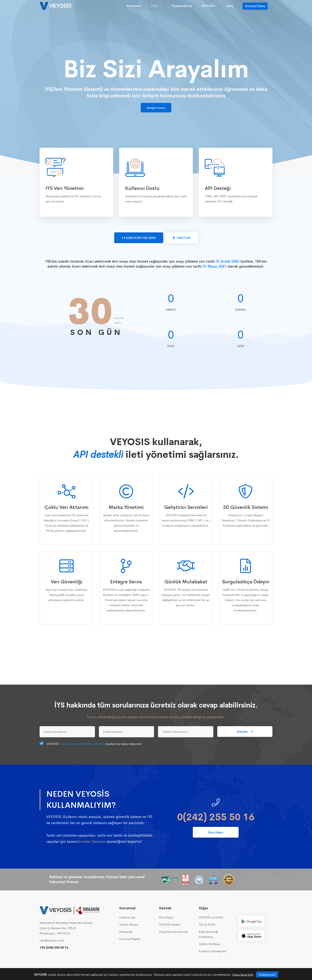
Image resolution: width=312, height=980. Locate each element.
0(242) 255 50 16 (216, 817)
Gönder (245, 732)
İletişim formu (156, 108)
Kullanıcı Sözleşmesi (212, 951)
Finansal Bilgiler (130, 939)
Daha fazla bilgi (243, 975)
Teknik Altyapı (129, 924)
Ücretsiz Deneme (91, 842)
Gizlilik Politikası (210, 944)
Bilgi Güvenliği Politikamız (208, 934)
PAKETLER (182, 238)
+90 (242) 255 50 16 (54, 948)
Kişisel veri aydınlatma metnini (82, 744)
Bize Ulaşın (216, 832)
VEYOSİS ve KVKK (211, 917)
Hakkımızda (127, 917)
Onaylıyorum (267, 975)
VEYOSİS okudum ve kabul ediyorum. (91, 744)
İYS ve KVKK (207, 924)
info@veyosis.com (52, 940)
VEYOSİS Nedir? (170, 924)
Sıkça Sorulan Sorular (173, 932)
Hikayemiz (126, 932)
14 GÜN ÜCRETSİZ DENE (139, 238)
